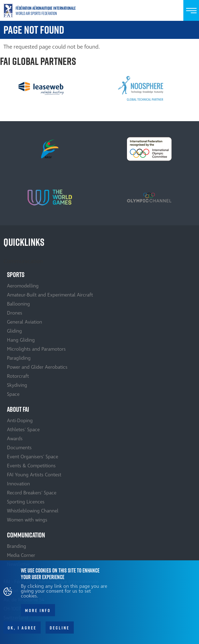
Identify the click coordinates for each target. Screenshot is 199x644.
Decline (60, 631)
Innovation (18, 484)
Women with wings (27, 520)
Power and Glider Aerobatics (37, 367)
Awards (15, 439)
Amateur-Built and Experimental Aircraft (50, 295)
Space (13, 394)
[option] (41, 88)
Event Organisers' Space (33, 457)
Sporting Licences (26, 502)
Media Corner (21, 555)
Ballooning (18, 304)
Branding (17, 546)
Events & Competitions (31, 466)
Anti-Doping (20, 421)
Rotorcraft (18, 376)
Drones (15, 313)
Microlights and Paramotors (36, 349)
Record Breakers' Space (32, 493)
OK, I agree (22, 631)
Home (42, 11)
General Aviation (25, 322)
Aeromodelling (23, 286)
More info (38, 613)
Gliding (14, 331)
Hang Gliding (21, 340)
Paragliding (19, 358)
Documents (19, 448)
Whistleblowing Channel (33, 511)
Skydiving (17, 385)
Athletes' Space (23, 430)
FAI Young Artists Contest (34, 475)
